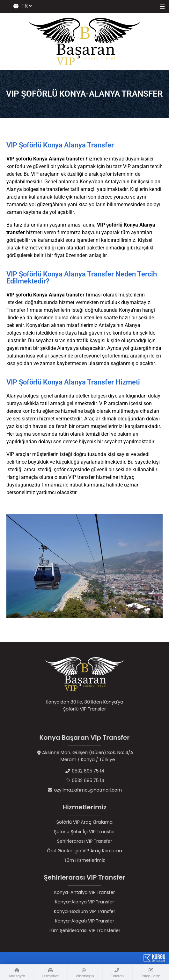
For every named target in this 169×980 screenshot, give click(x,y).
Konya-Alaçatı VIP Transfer (84, 921)
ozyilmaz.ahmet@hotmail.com (84, 790)
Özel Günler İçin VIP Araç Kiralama (84, 851)
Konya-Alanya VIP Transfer (84, 902)
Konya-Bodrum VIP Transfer (85, 911)
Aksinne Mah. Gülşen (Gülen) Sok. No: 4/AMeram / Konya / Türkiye (84, 756)
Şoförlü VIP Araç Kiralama (85, 822)
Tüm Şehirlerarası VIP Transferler (84, 930)
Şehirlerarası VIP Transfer (84, 841)
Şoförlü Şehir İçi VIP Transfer (84, 832)
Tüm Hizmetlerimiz (84, 860)
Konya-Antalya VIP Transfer (85, 892)
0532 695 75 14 (84, 771)
